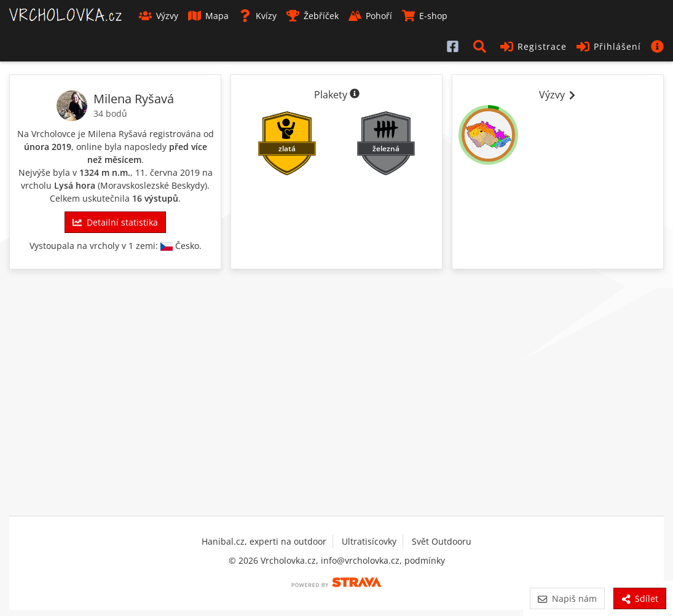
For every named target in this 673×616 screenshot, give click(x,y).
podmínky (425, 560)
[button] (482, 46)
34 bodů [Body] (110, 113)
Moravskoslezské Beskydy (152, 185)
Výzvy (159, 16)
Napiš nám (567, 598)
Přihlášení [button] (609, 46)
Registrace (533, 46)
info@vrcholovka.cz (360, 560)
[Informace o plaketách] (355, 95)
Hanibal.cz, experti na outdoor (264, 541)
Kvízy (258, 16)
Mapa (208, 16)
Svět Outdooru (442, 541)
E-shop (425, 16)
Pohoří (370, 16)
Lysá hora (75, 185)
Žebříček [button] (313, 16)
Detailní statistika (115, 222)
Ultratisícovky (369, 541)
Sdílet (640, 598)
